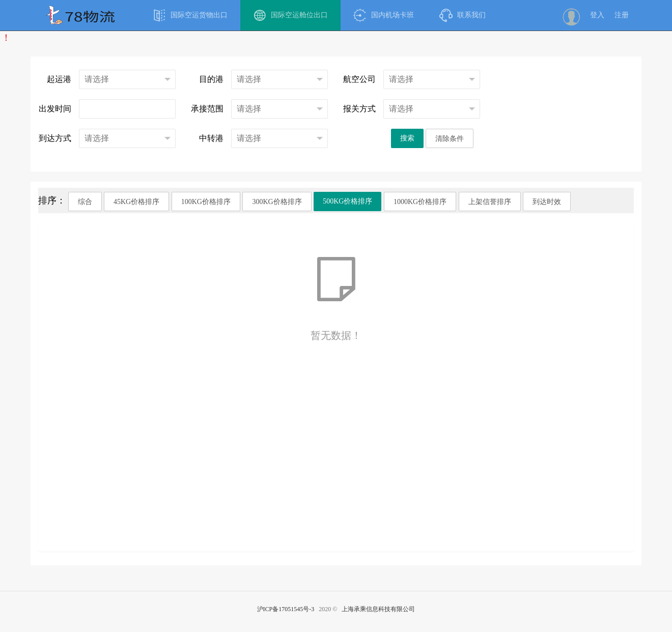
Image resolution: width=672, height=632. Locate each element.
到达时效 (547, 202)
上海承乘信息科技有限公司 (378, 609)
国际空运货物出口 (190, 15)
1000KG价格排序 (420, 202)
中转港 (211, 138)
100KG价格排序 (206, 202)
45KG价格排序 (136, 202)
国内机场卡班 (384, 15)
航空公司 (359, 79)
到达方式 (55, 138)
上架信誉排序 (490, 202)
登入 (597, 15)
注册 (622, 15)
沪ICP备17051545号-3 (286, 609)
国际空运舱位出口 (290, 15)
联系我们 (463, 15)
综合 (85, 202)
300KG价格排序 (277, 202)
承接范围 (207, 109)
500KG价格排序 (347, 201)
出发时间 (55, 109)
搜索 (407, 138)
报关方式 (359, 109)
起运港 (59, 79)
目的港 (211, 79)
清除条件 (450, 139)
